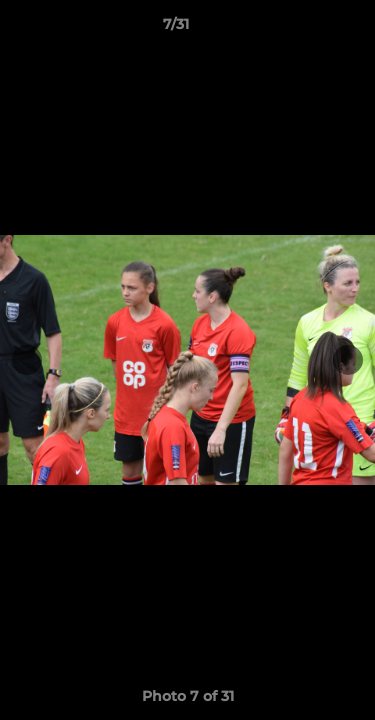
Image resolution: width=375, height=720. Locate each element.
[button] (303, 29)
